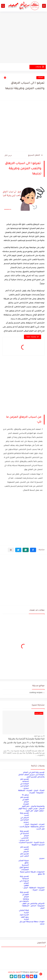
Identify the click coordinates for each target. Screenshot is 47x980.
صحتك (40, 78)
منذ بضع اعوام (38, 736)
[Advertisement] (23, 38)
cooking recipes (36, 692)
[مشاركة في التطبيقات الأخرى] (11, 550)
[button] (33, 550)
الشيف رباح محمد (14, 972)
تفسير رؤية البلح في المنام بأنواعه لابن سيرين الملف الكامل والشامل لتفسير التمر (31, 775)
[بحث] (3, 6)
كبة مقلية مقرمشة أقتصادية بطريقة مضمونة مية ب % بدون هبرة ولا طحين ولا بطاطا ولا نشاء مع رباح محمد (24, 743)
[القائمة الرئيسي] (44, 6)
